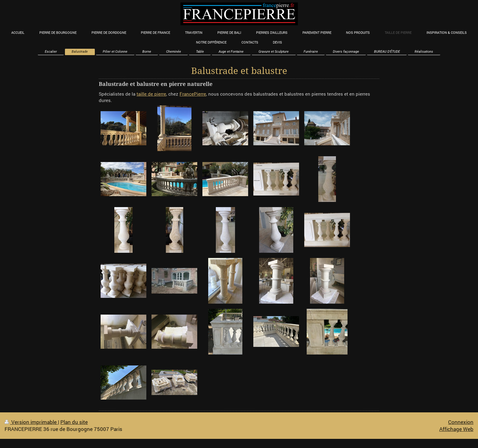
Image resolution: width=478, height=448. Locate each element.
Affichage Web (456, 429)
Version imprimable (31, 422)
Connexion (461, 422)
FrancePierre (193, 94)
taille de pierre (151, 94)
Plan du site (74, 422)
